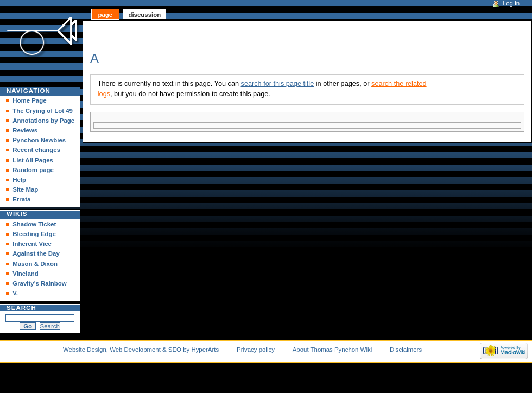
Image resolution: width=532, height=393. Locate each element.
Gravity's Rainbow (39, 283)
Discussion (144, 15)
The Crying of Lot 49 (43, 111)
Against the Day (36, 253)
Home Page (29, 100)
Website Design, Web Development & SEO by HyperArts (141, 350)
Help (19, 180)
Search (21, 308)
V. (15, 293)
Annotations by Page (43, 121)
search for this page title (278, 84)
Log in (511, 3)
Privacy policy (256, 350)
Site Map (25, 189)
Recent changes (36, 150)
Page (105, 15)
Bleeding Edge (34, 234)
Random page (33, 170)
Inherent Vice (32, 244)
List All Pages (33, 160)
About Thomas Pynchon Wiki (332, 350)
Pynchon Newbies (39, 140)
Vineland (26, 274)
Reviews (25, 130)
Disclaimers (406, 350)
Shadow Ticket (34, 224)
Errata (21, 199)
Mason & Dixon (35, 264)
